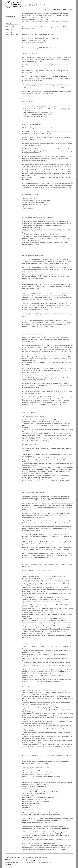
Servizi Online (56, 10)
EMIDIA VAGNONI (35, 5)
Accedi (71, 10)
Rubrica (65, 10)
